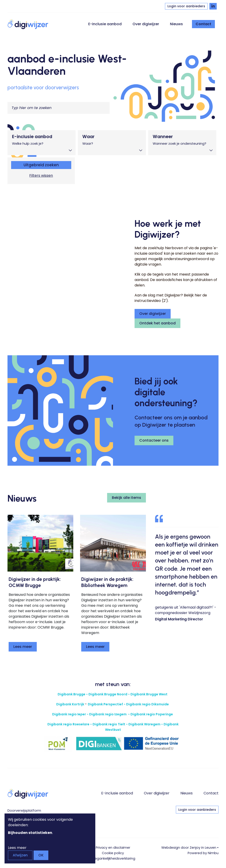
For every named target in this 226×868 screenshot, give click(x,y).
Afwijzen (20, 855)
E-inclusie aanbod (105, 24)
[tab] (42, 143)
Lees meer (23, 647)
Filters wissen (41, 175)
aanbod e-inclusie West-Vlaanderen (67, 65)
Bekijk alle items (127, 498)
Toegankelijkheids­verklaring (113, 858)
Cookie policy (113, 853)
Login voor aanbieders (186, 6)
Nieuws (176, 24)
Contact (203, 24)
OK (41, 855)
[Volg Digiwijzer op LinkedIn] (213, 6)
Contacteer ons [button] (154, 440)
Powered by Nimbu (203, 853)
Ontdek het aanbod (157, 323)
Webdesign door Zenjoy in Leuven (189, 848)
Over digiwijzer (146, 24)
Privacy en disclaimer (113, 848)
